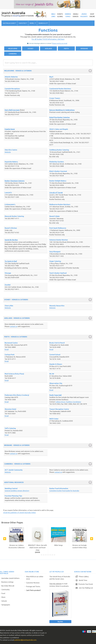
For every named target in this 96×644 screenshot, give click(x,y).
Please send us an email (60, 43)
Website (8, 152)
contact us (14, 326)
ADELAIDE (48, 48)
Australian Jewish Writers (10, 578)
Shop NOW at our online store (35, 578)
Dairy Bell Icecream (12, 110)
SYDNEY (31, 48)
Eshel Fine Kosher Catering (59, 117)
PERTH (66, 48)
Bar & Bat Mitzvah (8, 586)
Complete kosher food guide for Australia (64, 491)
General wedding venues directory (17, 491)
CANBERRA (13, 54)
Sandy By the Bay (11, 240)
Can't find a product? (33, 590)
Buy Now (60, 622)
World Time (81, 580)
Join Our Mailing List (84, 588)
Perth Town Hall (55, 395)
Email (7, 349)
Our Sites (23, 23)
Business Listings (7, 582)
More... (33, 23)
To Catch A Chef (11, 261)
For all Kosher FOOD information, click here (48, 39)
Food (3, 593)
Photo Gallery (82, 577)
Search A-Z (43, 23)
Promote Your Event (84, 584)
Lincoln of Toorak (56, 193)
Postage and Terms (33, 586)
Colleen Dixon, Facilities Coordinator (68, 402)
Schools (4, 601)
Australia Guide (9, 23)
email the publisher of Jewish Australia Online (19, 513)
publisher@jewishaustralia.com (25, 640)
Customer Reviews (33, 583)
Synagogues (6, 605)
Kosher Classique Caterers (15, 181)
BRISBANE (84, 48)
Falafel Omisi (10, 129)
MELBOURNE (13, 48)
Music (3, 597)
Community (5, 590)
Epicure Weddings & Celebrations (62, 110)
